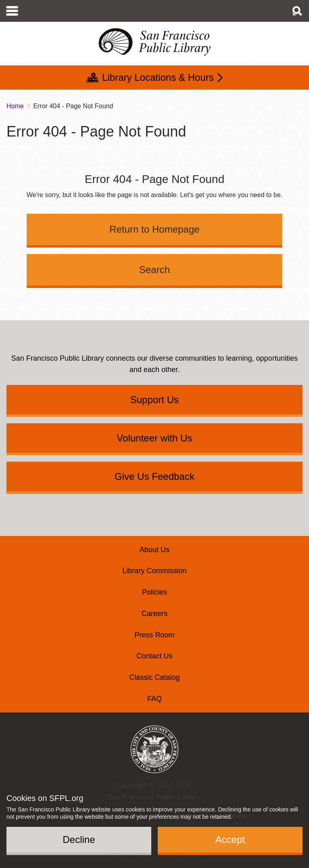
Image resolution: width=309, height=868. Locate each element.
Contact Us (154, 656)
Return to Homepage (155, 229)
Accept (230, 840)
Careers (154, 614)
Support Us (154, 400)
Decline (79, 840)
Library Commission (154, 571)
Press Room (154, 635)
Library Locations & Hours (158, 77)
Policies (154, 592)
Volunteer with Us (155, 438)
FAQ (154, 699)
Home (15, 106)
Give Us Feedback (154, 476)
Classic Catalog (154, 677)
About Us (154, 550)
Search (154, 270)
